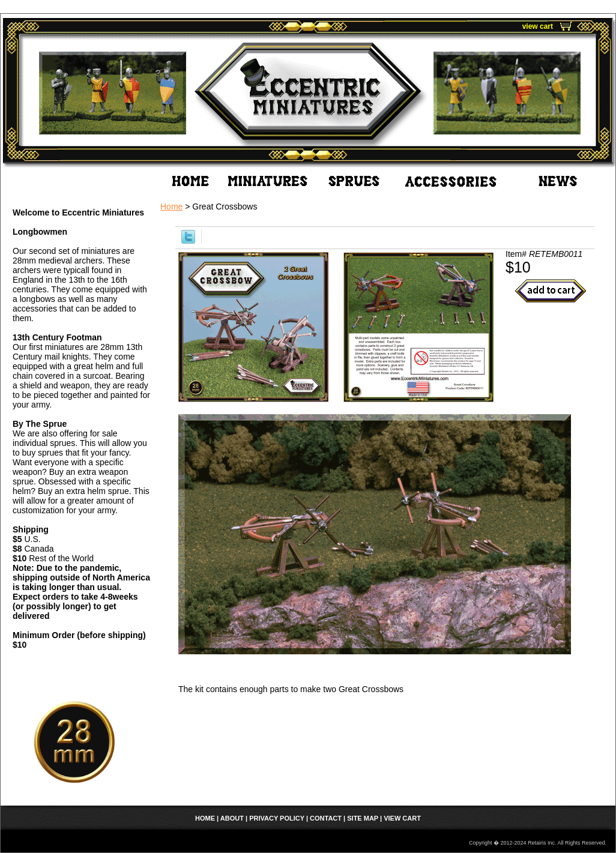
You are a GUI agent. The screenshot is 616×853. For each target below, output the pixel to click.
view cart (538, 26)
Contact (326, 818)
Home (171, 206)
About (232, 818)
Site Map (363, 818)
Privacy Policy (277, 818)
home (205, 818)
